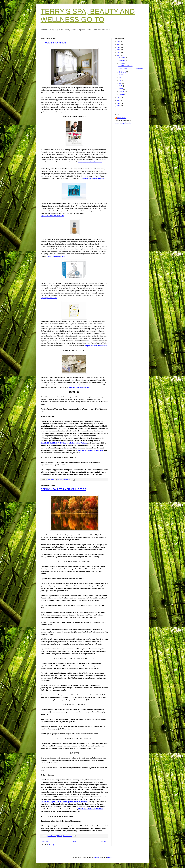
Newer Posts (45, 842)
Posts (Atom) (53, 845)
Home (75, 842)
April (120, 86)
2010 (119, 103)
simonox (96, 858)
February (122, 91)
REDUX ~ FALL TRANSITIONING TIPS (63, 489)
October (122, 63)
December (122, 58)
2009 (119, 106)
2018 (119, 42)
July (120, 78)
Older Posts (104, 842)
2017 (119, 44)
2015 (119, 50)
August (121, 75)
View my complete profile (123, 123)
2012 (119, 98)
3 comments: (67, 480)
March (121, 89)
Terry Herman (122, 118)
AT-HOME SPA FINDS (53, 43)
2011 (119, 100)
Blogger (110, 858)
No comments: (68, 836)
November (122, 61)
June (121, 80)
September (122, 72)
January (122, 94)
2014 (119, 53)
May (120, 83)
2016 (119, 47)
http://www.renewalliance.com (96, 346)
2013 (119, 56)
